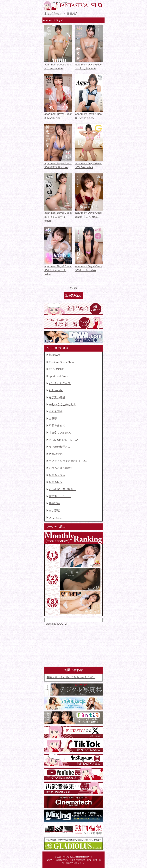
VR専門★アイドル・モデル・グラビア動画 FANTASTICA (66, 6)
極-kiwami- (55, 355)
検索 (100, 5)
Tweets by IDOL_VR (56, 624)
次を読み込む (73, 296)
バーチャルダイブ (60, 383)
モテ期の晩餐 (57, 397)
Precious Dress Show (61, 362)
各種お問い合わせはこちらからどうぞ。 (71, 677)
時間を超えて (57, 426)
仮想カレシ (56, 482)
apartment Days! (59, 376)
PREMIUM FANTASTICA (64, 440)
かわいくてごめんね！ (62, 404)
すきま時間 (56, 411)
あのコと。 (56, 518)
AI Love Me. (56, 390)
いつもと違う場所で (61, 468)
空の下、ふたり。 (60, 496)
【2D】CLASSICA (60, 433)
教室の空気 (56, 454)
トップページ (53, 13)
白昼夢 (53, 419)
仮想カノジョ (57, 475)
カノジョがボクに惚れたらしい (68, 461)
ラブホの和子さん (60, 447)
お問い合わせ (93, 5)
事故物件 (54, 503)
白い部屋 (54, 511)
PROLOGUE (56, 369)
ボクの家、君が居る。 (62, 489)
